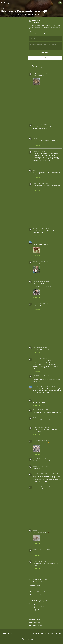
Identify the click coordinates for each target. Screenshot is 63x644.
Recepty (51, 633)
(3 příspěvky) (35, 613)
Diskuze (56, 633)
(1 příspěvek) (38, 595)
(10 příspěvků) (37, 592)
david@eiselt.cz (36, 640)
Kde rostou (40, 633)
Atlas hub (46, 633)
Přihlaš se (31, 34)
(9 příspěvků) (37, 616)
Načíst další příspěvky (36, 575)
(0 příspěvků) (37, 589)
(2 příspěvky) (36, 598)
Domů (35, 633)
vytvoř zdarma (44, 34)
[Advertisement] (14, 44)
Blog (60, 633)
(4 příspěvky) (36, 586)
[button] (56, 3)
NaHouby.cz (6, 3)
